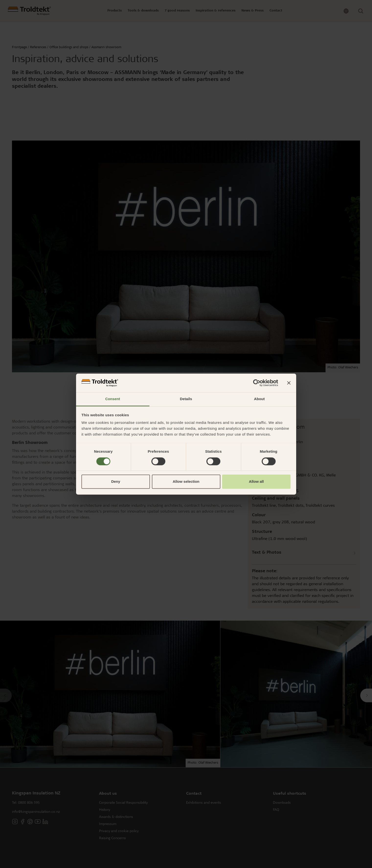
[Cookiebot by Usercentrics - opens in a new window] (257, 383)
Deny (116, 482)
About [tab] (259, 399)
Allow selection (186, 482)
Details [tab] (186, 399)
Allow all (256, 482)
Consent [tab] (113, 399)
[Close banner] (289, 383)
